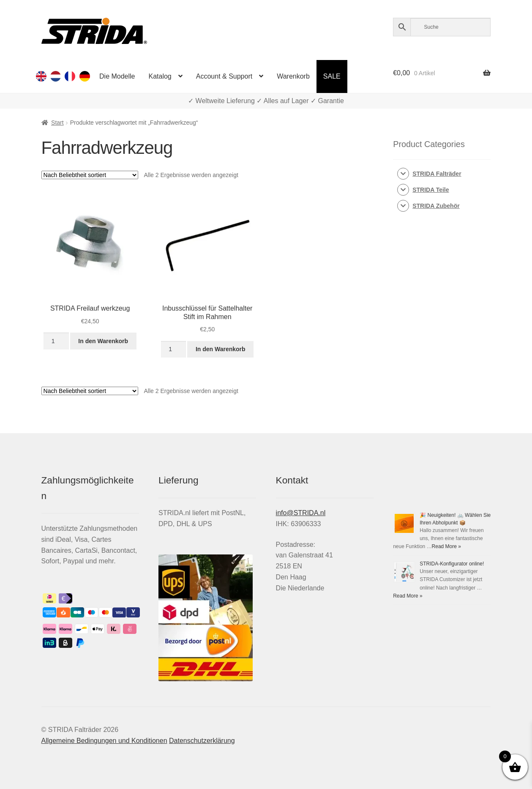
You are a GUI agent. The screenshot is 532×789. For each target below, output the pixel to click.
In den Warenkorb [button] (103, 341)
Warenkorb (293, 76)
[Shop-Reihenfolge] (90, 175)
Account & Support (224, 76)
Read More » (446, 546)
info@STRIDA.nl (301, 513)
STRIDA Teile (431, 190)
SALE (332, 76)
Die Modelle (117, 76)
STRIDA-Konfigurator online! (452, 564)
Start (57, 123)
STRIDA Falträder (437, 174)
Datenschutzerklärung (202, 741)
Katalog (160, 76)
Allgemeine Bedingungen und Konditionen (104, 741)
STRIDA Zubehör (436, 206)
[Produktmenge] (56, 341)
